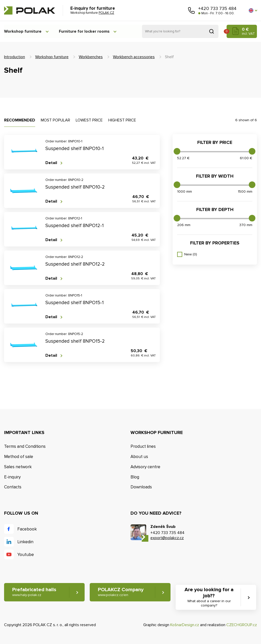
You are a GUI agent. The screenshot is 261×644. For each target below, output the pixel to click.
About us (139, 457)
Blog (135, 477)
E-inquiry (12, 477)
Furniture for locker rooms (85, 31)
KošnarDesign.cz (185, 625)
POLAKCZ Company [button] (121, 592)
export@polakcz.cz (167, 538)
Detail (51, 163)
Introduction (15, 57)
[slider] (177, 151)
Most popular (55, 120)
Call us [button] (191, 10)
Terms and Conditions (25, 446)
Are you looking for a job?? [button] (209, 598)
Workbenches (91, 57)
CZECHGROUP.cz (242, 625)
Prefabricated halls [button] (34, 592)
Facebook (27, 529)
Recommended (20, 120)
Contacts (13, 487)
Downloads (141, 487)
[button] (253, 10)
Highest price (122, 120)
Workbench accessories (134, 57)
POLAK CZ (30, 10)
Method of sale (19, 457)
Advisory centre (145, 467)
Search (212, 31)
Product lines (143, 446)
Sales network (18, 467)
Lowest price (89, 120)
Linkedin (25, 542)
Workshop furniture (23, 31)
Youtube (26, 555)
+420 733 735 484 (217, 8)
